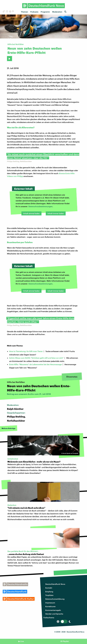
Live (22, 641)
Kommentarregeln (53, 610)
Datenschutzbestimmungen (40, 206)
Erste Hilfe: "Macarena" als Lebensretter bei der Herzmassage (35, 364)
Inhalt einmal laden (31, 213)
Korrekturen (50, 606)
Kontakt (49, 588)
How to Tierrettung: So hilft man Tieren (26, 351)
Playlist (66, 641)
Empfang (49, 592)
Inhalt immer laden (56, 213)
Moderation (57, 12)
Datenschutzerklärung (55, 599)
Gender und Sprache (54, 614)
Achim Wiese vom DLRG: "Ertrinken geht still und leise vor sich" (36, 358)
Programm (45, 12)
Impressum (50, 603)
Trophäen (49, 595)
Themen (24, 12)
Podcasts (34, 12)
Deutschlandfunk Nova (55, 584)
